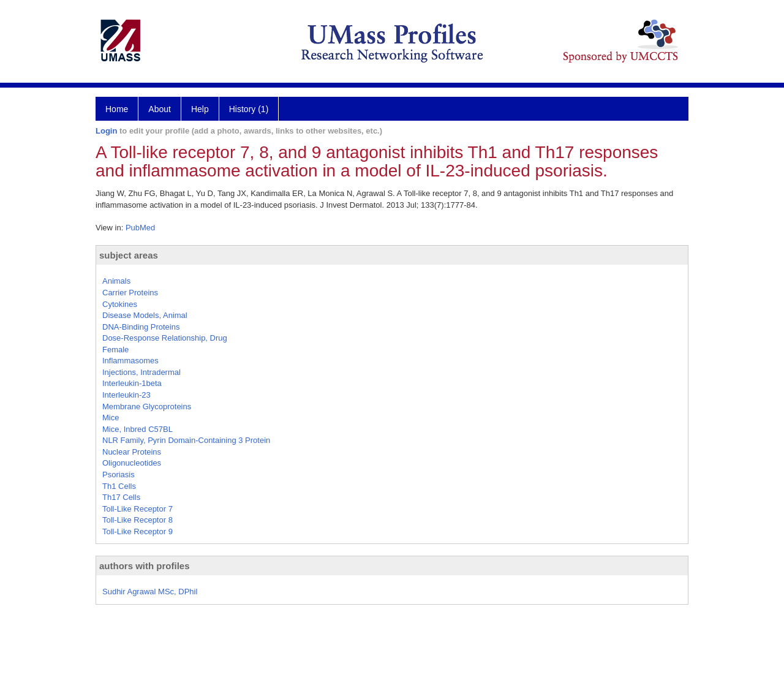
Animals (116, 281)
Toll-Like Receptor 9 (138, 531)
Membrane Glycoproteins (147, 407)
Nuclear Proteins (132, 452)
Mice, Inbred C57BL (138, 429)
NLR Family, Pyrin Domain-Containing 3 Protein (186, 440)
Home (117, 109)
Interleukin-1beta (132, 383)
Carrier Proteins (130, 293)
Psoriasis (119, 475)
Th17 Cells (121, 497)
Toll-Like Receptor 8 (138, 520)
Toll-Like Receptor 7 (138, 509)
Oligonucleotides (132, 463)
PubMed (140, 228)
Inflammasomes (130, 361)
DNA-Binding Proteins (141, 327)
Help (200, 109)
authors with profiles (145, 566)
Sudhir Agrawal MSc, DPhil (150, 592)
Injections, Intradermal (141, 372)
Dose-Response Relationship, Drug (165, 338)
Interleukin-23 (126, 395)
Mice (111, 418)
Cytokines (120, 304)
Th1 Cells (119, 486)
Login (106, 131)
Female (115, 350)
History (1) (249, 109)
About (160, 109)
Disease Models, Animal (145, 315)
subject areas (129, 255)
